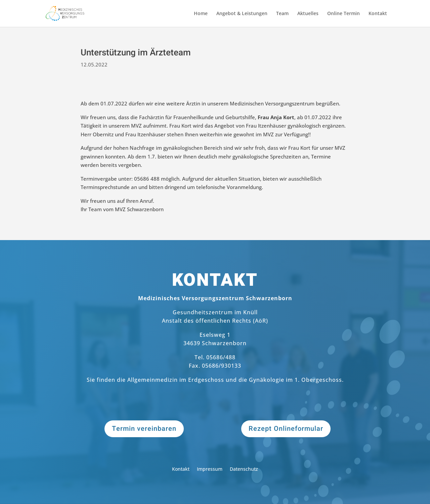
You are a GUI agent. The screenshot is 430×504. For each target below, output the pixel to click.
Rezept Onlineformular (286, 429)
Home (201, 14)
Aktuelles (308, 14)
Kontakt (378, 14)
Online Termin (343, 14)
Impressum (210, 469)
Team (282, 14)
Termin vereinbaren (144, 429)
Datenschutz (244, 469)
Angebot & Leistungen (242, 14)
